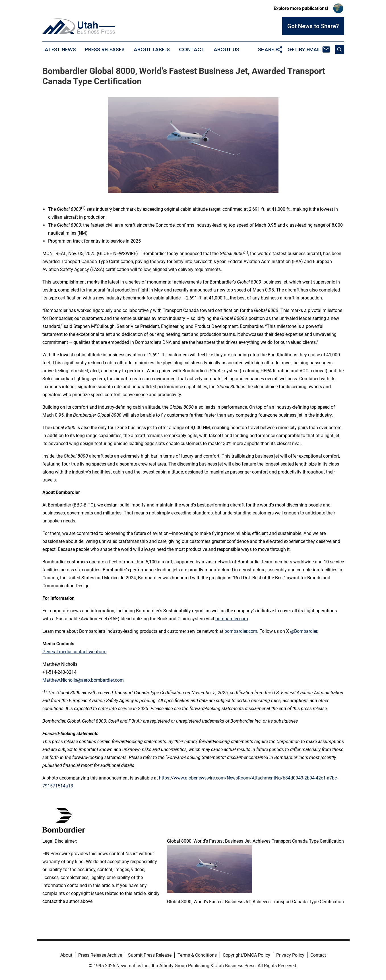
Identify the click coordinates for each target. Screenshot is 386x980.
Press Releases (105, 49)
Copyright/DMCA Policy (246, 955)
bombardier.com (232, 619)
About (66, 955)
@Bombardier (304, 631)
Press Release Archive (100, 955)
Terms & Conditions (197, 955)
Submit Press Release (150, 955)
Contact (192, 49)
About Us (226, 49)
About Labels (152, 49)
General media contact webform (75, 652)
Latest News (59, 49)
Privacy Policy (290, 955)
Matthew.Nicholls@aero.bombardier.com (83, 680)
